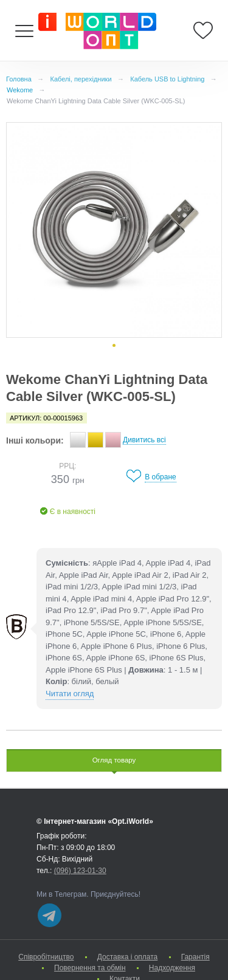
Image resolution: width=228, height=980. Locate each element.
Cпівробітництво (46, 957)
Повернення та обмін (90, 968)
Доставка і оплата (128, 957)
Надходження (172, 968)
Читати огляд (70, 694)
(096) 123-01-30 (80, 871)
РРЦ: (67, 466)
